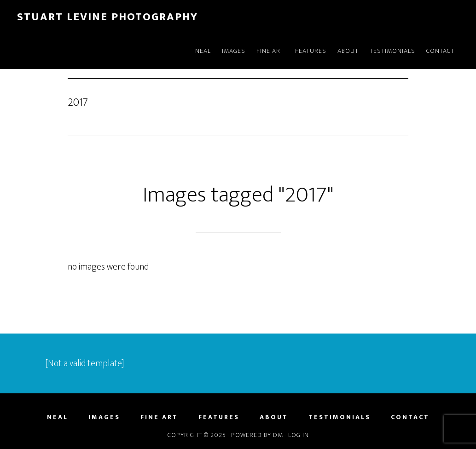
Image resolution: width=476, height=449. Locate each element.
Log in (299, 435)
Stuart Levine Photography (107, 17)
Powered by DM (257, 435)
